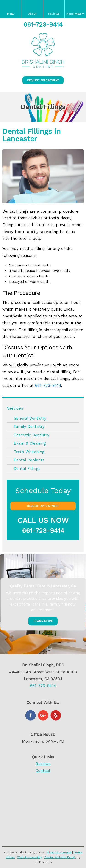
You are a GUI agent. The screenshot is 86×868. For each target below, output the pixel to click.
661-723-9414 (43, 24)
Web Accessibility (30, 857)
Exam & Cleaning (30, 443)
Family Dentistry (29, 427)
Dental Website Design (60, 857)
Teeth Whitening (29, 452)
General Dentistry (30, 418)
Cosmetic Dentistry (32, 435)
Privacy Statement (59, 852)
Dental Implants (29, 460)
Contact (43, 771)
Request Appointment (43, 80)
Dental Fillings (27, 468)
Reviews (43, 764)
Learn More (43, 621)
